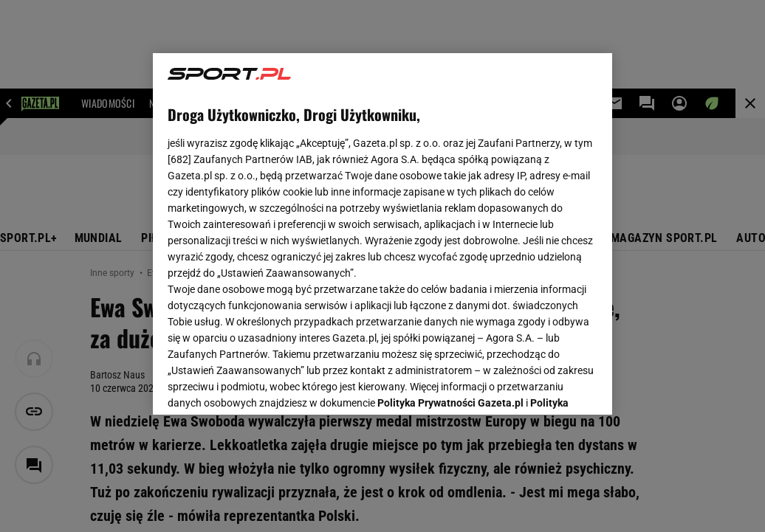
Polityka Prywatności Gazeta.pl (450, 219)
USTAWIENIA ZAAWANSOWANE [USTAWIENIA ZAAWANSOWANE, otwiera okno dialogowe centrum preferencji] (265, 385)
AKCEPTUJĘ (548, 386)
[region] (382, 234)
